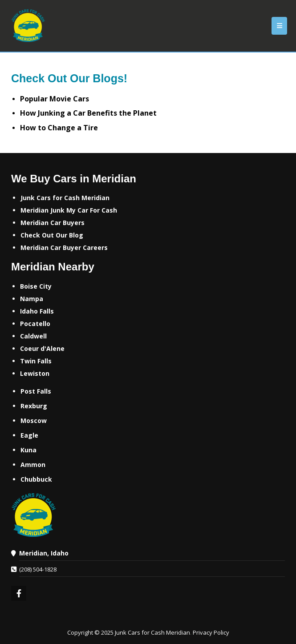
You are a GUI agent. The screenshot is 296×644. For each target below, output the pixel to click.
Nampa (32, 299)
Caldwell (33, 336)
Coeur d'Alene (42, 348)
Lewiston (35, 373)
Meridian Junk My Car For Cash (69, 210)
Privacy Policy (211, 632)
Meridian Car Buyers (53, 223)
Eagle (29, 435)
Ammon (33, 465)
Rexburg (34, 406)
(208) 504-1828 (38, 569)
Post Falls (36, 391)
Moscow (34, 421)
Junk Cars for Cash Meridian (65, 198)
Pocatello (35, 324)
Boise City (36, 286)
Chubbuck (36, 479)
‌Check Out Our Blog (52, 235)
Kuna (28, 450)
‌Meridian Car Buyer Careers (64, 248)
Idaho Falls (37, 311)
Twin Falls (36, 361)
